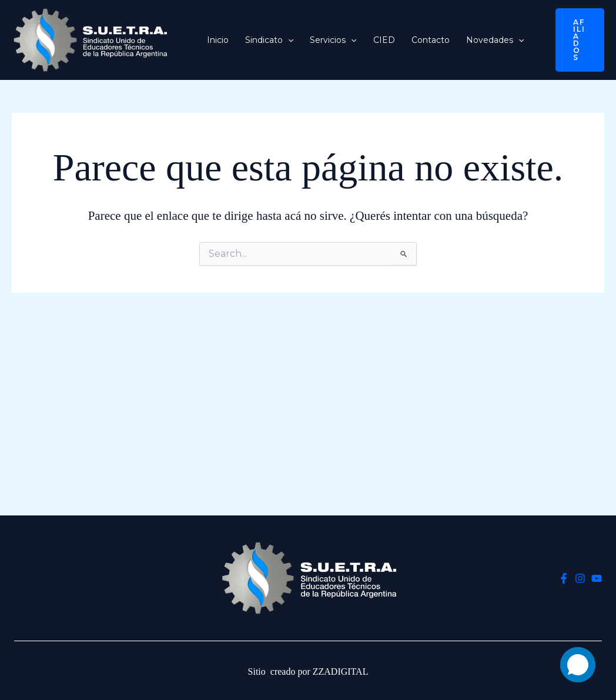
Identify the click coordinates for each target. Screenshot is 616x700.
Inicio (218, 40)
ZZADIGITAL (341, 671)
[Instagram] (580, 578)
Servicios (333, 40)
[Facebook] (564, 578)
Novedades (495, 40)
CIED (384, 40)
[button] (288, 40)
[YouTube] (597, 578)
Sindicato (269, 40)
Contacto (431, 40)
